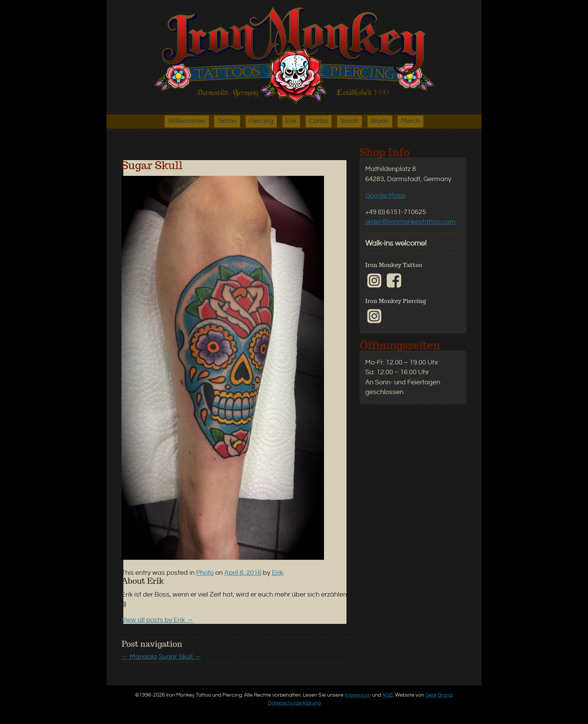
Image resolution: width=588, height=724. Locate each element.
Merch (410, 121)
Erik (291, 121)
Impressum (358, 695)
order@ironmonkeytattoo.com (410, 222)
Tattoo (227, 121)
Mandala (139, 657)
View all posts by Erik (157, 620)
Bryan (380, 121)
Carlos (319, 121)
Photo (205, 573)
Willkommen (187, 121)
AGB (387, 695)
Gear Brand (439, 695)
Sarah (350, 121)
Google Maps (385, 196)
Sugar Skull (180, 657)
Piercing (261, 121)
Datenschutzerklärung (294, 703)
